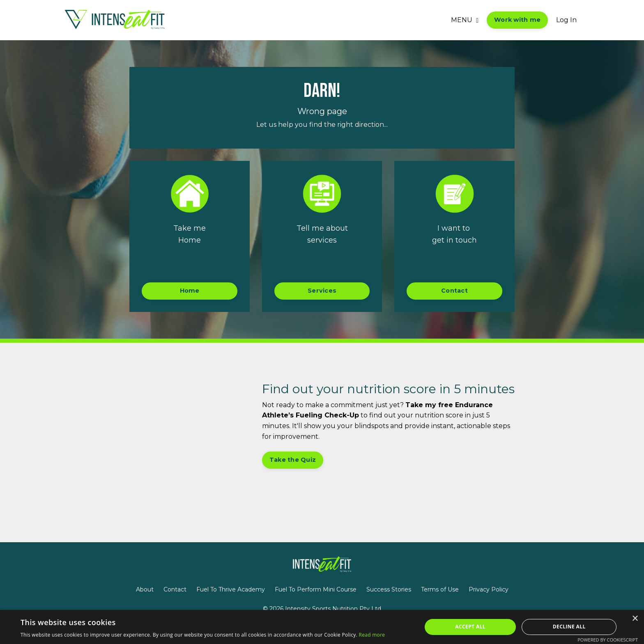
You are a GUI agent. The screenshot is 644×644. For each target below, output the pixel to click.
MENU (465, 20)
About (145, 589)
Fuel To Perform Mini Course (316, 589)
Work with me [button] (517, 20)
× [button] (635, 619)
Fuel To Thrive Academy (231, 589)
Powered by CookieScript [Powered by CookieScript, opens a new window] (608, 640)
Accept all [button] (470, 627)
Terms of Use (440, 589)
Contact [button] (454, 291)
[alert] (322, 627)
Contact (175, 589)
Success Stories (389, 589)
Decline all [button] (569, 627)
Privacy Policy (489, 589)
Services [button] (322, 291)
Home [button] (190, 291)
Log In (566, 20)
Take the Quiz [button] (293, 460)
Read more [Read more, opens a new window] (372, 635)
